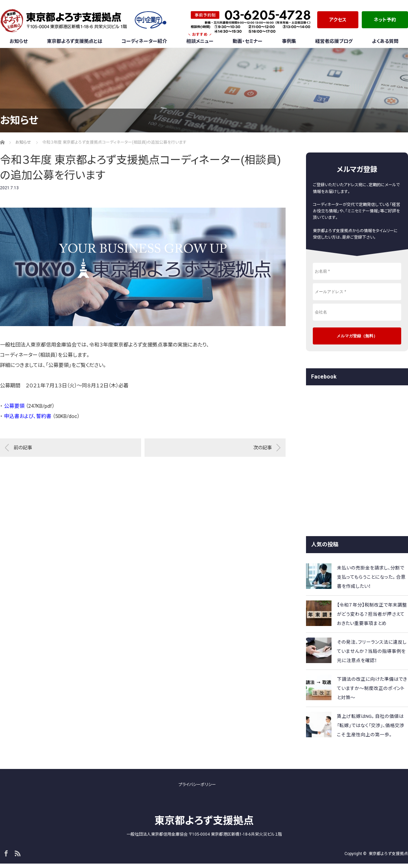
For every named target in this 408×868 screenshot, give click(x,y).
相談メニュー (200, 39)
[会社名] (357, 312)
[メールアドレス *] (357, 292)
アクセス (338, 20)
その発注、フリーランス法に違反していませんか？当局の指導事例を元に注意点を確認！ (372, 651)
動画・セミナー (248, 41)
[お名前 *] (357, 271)
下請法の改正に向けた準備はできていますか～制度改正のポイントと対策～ (372, 688)
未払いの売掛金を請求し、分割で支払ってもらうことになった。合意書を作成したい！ (371, 577)
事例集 (289, 41)
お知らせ (19, 41)
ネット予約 (385, 20)
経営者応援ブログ (334, 41)
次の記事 (263, 448)
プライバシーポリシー (197, 785)
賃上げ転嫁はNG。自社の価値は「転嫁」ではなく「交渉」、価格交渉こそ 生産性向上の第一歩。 (371, 725)
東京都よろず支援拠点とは (75, 41)
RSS (17, 852)
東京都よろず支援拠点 (204, 821)
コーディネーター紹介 (144, 41)
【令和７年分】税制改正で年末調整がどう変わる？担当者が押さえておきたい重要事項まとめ (372, 614)
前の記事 (23, 448)
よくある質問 (385, 41)
